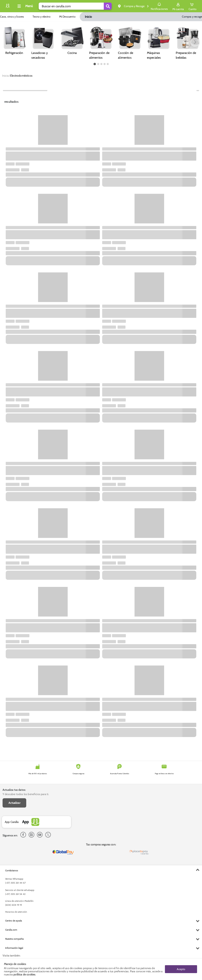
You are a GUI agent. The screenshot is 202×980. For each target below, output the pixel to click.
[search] (75, 6)
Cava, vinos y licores (12, 17)
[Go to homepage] (5, 76)
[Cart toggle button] (193, 6)
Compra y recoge (192, 17)
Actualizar (14, 803)
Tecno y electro (41, 17)
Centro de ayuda (14, 921)
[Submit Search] (108, 6)
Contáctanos (12, 870)
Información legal (14, 948)
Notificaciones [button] (159, 6)
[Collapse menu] (24, 6)
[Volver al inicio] (8, 7)
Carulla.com (11, 930)
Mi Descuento (68, 17)
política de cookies (24, 974)
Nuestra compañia (14, 939)
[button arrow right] (195, 42)
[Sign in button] (178, 6)
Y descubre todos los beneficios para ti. (26, 794)
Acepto (181, 969)
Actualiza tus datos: (14, 790)
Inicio (88, 17)
